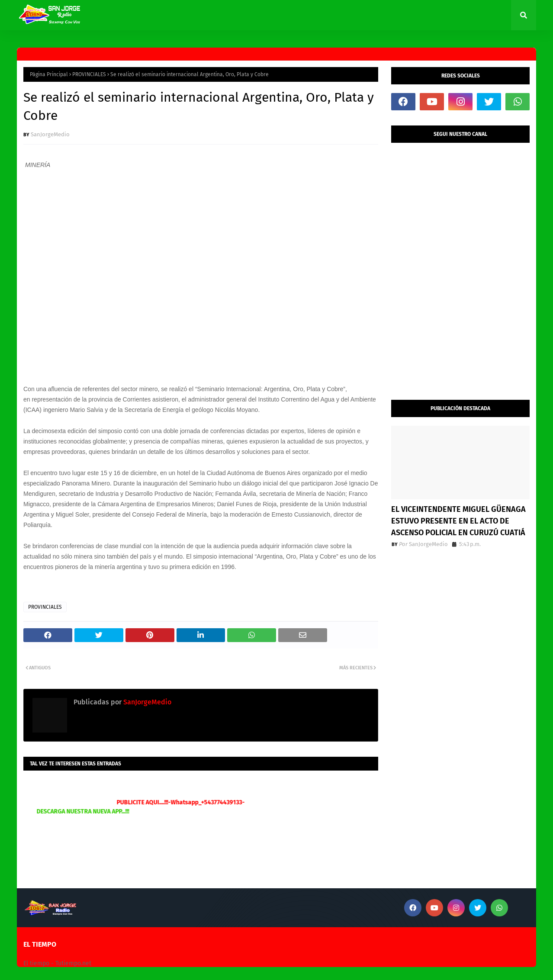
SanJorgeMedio (50, 134)
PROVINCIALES (89, 74)
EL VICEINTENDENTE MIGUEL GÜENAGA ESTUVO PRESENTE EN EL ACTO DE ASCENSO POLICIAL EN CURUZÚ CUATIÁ (458, 521)
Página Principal (49, 74)
